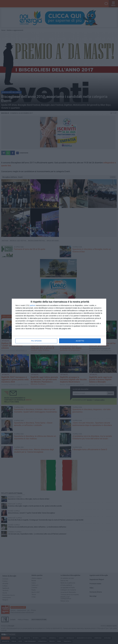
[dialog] (59, 322)
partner (33, 305)
